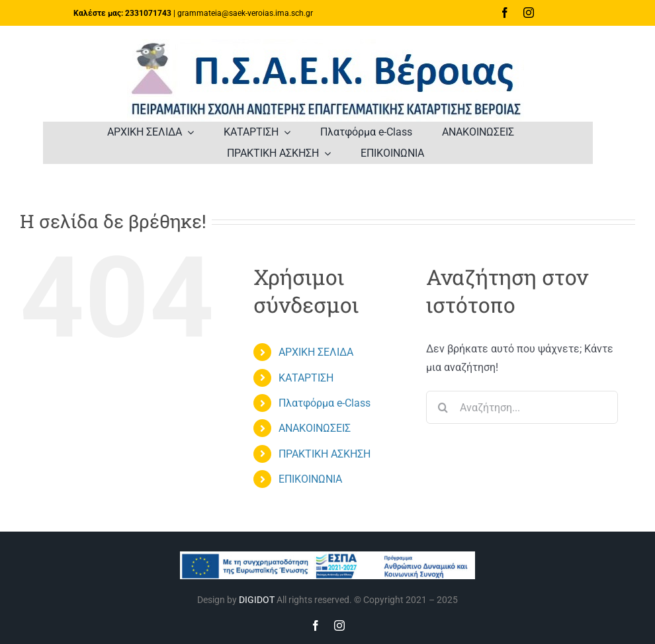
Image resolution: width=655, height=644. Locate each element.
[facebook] (505, 13)
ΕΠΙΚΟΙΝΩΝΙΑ (310, 479)
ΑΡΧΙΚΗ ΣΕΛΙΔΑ (316, 352)
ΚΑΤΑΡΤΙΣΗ (306, 378)
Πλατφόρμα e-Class (325, 403)
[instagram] (529, 13)
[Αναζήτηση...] (522, 407)
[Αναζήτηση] (443, 407)
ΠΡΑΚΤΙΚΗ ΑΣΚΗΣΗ (325, 454)
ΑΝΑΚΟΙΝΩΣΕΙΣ (315, 428)
